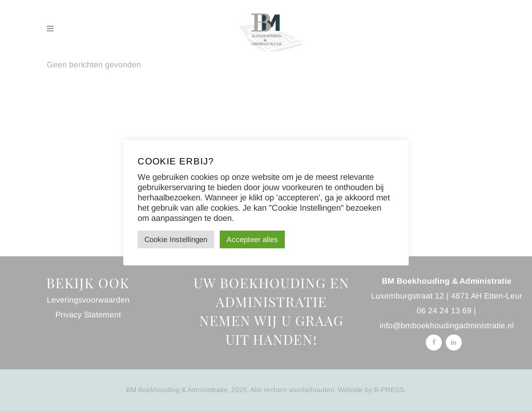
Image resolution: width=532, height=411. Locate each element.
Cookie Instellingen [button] (176, 239)
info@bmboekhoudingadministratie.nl (447, 325)
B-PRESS (389, 390)
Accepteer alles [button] (252, 239)
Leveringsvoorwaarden (88, 300)
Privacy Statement (88, 315)
